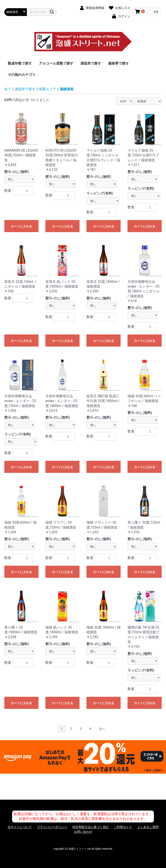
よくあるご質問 (148, 827)
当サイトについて (20, 827)
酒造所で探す (91, 63)
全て (8, 89)
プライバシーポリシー (52, 827)
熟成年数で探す (20, 63)
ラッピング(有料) (100, 193)
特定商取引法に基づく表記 (91, 827)
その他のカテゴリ (22, 75)
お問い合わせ (83, 832)
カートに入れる (21, 226)
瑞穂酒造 (67, 89)
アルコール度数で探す (56, 63)
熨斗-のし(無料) (17, 172)
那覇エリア (48, 89)
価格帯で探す (118, 63)
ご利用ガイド (123, 827)
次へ (102, 729)
